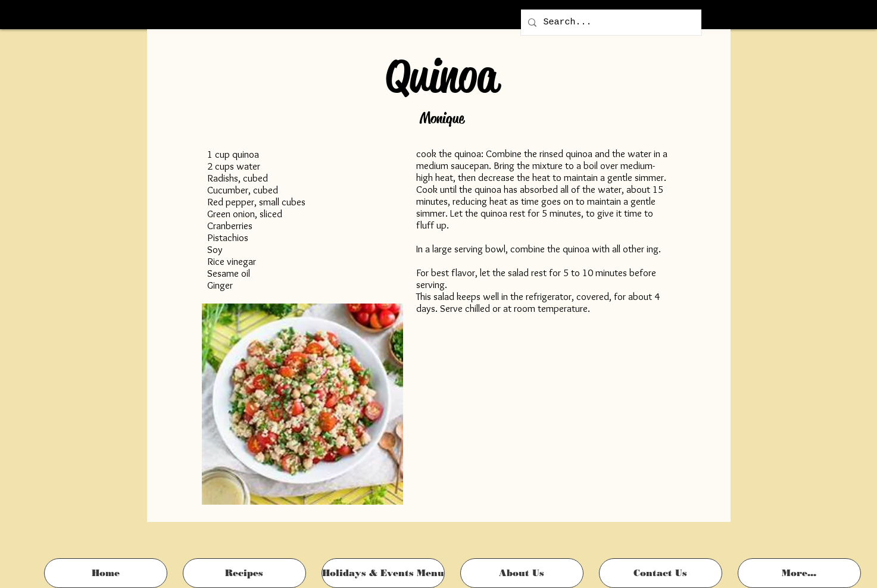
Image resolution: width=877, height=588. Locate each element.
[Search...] (610, 22)
